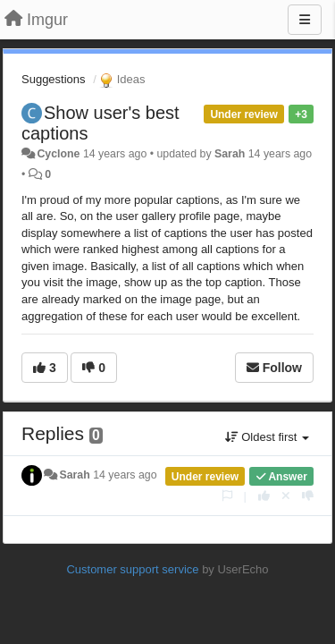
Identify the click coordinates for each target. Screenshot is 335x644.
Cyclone (58, 154)
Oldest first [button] (267, 437)
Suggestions (54, 79)
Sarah (230, 154)
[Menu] (305, 20)
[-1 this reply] (308, 496)
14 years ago (125, 475)
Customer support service (132, 569)
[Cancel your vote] (286, 496)
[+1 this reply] (264, 496)
